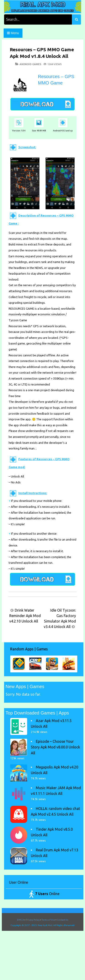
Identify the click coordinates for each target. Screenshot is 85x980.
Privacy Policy (33, 920)
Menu (13, 33)
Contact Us (63, 920)
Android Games (30, 64)
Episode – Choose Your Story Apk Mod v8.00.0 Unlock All (55, 747)
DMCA (21, 920)
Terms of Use (48, 920)
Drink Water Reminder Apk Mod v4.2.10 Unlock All (25, 616)
